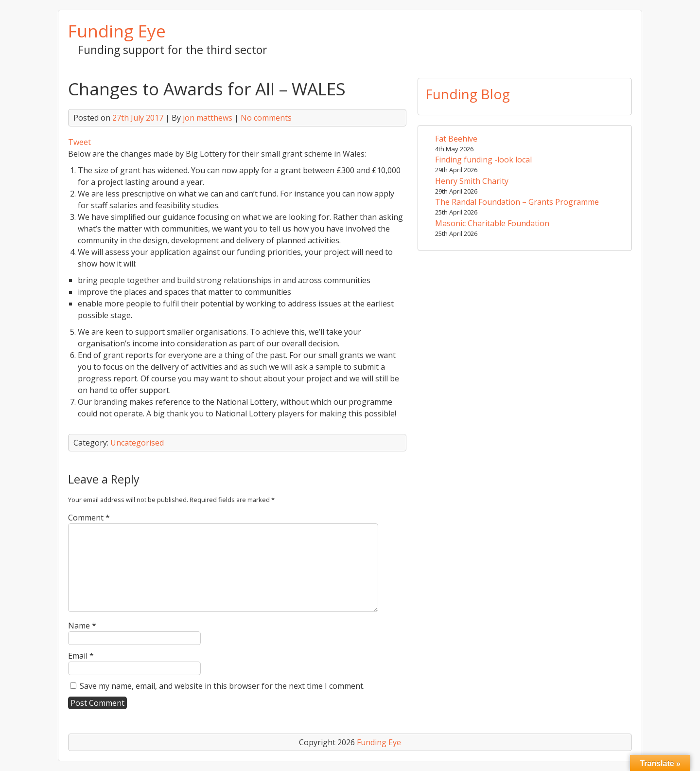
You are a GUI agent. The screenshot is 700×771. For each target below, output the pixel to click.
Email (81, 656)
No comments (266, 118)
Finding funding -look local (483, 160)
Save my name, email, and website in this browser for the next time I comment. (222, 686)
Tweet (79, 142)
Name (82, 626)
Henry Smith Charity (472, 181)
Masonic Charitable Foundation (492, 223)
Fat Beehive (456, 139)
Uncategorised (137, 443)
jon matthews (208, 118)
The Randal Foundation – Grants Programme (517, 202)
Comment (89, 518)
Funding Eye (117, 31)
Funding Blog (468, 94)
